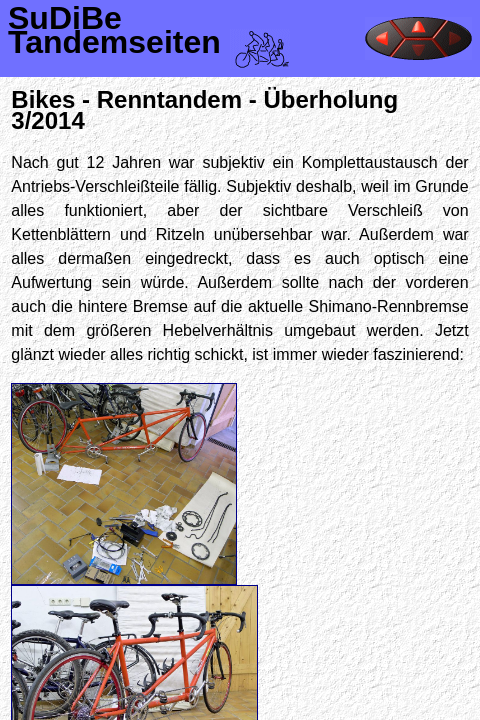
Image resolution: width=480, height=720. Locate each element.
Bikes (43, 99)
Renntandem (169, 99)
